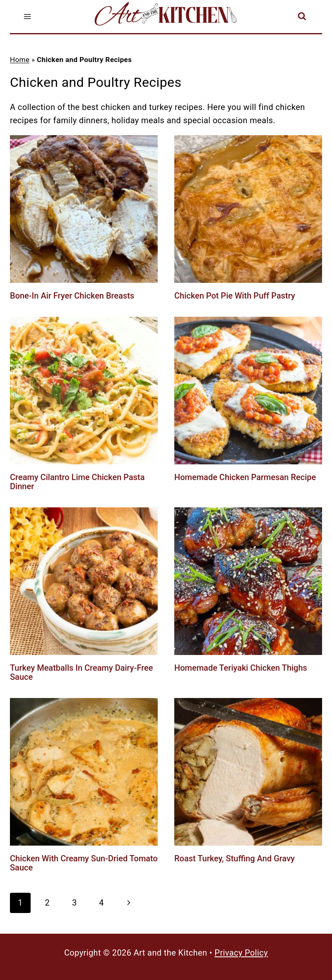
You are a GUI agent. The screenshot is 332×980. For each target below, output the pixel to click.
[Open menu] (28, 16)
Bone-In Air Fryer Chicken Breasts (72, 296)
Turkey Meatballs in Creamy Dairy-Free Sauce (82, 672)
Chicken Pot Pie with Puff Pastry (235, 296)
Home (20, 60)
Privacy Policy (241, 953)
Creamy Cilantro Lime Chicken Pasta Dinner (77, 482)
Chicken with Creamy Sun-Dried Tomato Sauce (84, 863)
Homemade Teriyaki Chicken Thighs (241, 668)
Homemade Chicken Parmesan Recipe (245, 477)
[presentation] (84, 209)
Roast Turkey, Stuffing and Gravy (235, 858)
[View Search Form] (302, 17)
